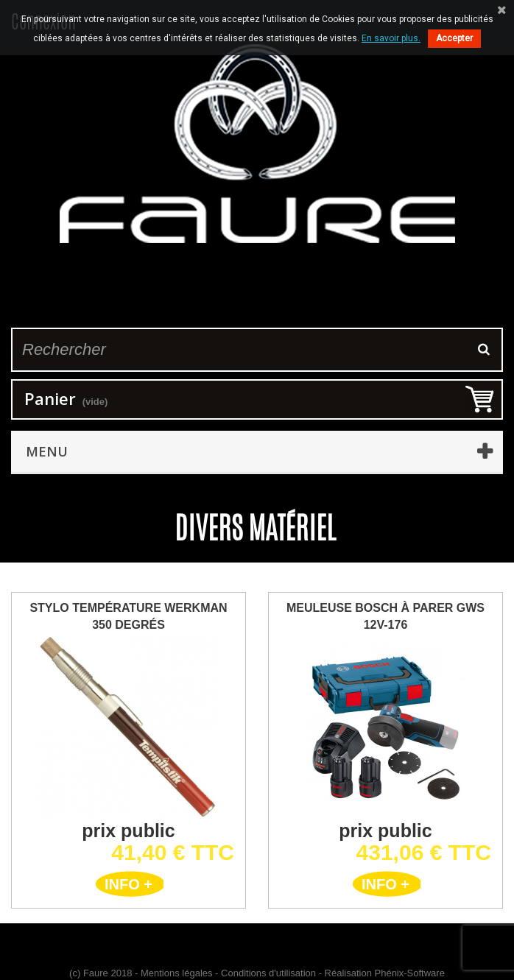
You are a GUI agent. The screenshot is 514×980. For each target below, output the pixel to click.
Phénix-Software (410, 973)
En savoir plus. (391, 38)
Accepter (454, 38)
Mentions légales (177, 973)
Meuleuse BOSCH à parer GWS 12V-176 (385, 616)
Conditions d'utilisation (268, 973)
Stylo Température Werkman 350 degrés (128, 616)
